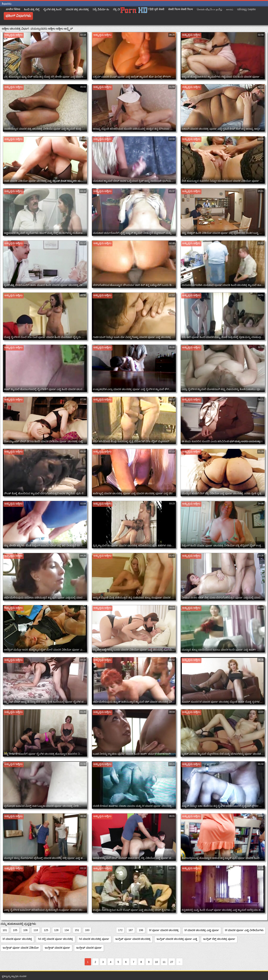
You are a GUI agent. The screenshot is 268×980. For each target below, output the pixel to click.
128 (56, 930)
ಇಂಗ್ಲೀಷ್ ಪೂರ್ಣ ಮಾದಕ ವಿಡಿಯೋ (21, 948)
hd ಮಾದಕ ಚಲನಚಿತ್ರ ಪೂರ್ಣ (94, 939)
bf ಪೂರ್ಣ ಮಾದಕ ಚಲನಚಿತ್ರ (164, 930)
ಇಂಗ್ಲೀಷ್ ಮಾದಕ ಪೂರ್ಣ (58, 948)
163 (87, 930)
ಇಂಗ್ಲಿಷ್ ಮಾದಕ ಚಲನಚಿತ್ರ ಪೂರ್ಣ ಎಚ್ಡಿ (177, 939)
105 (15, 930)
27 (172, 962)
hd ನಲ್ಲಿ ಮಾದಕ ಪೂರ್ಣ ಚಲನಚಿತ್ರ (55, 939)
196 (141, 930)
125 (46, 930)
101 (5, 930)
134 (67, 930)
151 (77, 930)
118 (36, 930)
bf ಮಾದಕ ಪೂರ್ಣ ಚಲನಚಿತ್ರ (17, 939)
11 (164, 962)
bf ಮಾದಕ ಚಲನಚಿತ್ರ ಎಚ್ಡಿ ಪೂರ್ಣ (202, 930)
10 (157, 962)
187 (131, 930)
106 (25, 930)
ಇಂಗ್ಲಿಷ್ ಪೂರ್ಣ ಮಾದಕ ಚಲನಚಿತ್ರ (133, 939)
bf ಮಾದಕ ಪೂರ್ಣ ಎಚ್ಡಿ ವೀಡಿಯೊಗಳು (244, 930)
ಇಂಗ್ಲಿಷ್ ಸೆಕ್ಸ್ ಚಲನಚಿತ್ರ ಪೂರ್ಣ (219, 939)
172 (120, 930)
